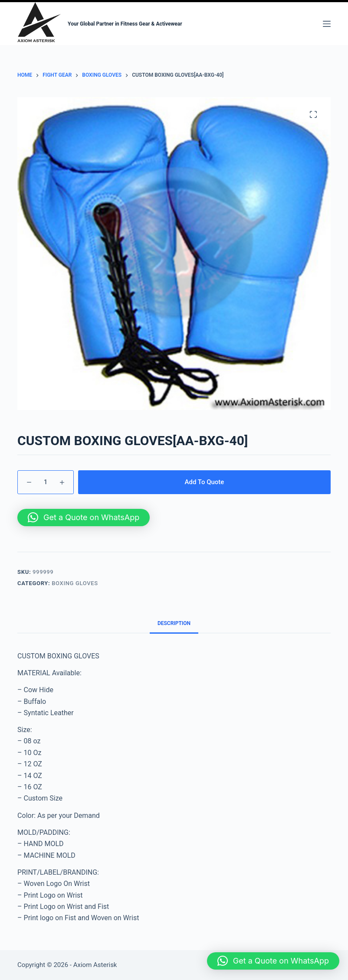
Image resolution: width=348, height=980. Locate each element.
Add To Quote (205, 482)
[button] (84, 518)
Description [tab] (174, 623)
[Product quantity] (46, 482)
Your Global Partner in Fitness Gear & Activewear (125, 24)
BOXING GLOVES (75, 583)
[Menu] (327, 24)
